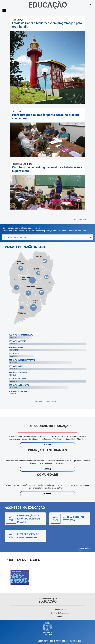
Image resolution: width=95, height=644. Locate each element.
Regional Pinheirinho (18, 372)
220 (45, 261)
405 (42, 292)
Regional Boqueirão (18, 379)
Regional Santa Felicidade (21, 335)
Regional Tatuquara (18, 391)
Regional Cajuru (16, 366)
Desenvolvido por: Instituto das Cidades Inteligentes (61, 641)
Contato (60, 617)
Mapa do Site (60, 610)
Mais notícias (80, 220)
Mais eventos (84, 548)
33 (17, 287)
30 (21, 268)
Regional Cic (14, 354)
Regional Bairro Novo (19, 385)
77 (33, 307)
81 (32, 280)
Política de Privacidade (60, 613)
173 (46, 277)
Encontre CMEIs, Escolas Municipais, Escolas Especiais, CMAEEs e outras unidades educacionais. (45, 229)
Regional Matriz (16, 347)
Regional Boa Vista (17, 341)
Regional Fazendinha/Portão (22, 360)
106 (38, 273)
